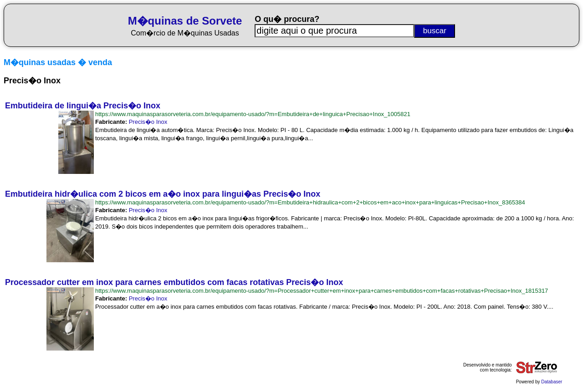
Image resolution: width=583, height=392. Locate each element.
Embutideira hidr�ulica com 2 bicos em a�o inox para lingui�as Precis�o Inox (163, 194)
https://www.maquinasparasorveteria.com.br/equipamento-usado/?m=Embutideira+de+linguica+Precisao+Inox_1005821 (253, 114)
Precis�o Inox (148, 122)
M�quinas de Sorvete (185, 21)
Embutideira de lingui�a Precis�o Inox (83, 106)
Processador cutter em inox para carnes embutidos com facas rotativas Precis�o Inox (174, 282)
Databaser (552, 382)
